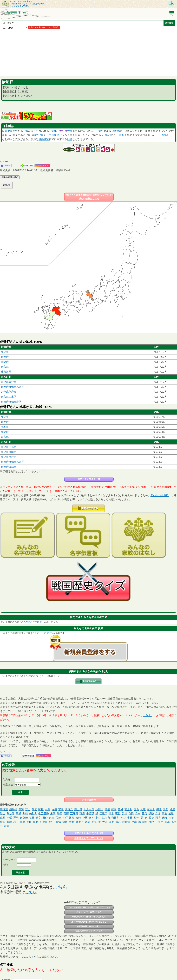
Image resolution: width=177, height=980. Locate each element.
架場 (125, 813)
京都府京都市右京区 (13, 387)
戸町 (29, 822)
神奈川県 (6, 372)
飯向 (92, 818)
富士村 (128, 809)
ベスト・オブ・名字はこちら (89, 912)
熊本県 (5, 427)
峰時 (78, 818)
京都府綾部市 (9, 467)
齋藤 (66, 813)
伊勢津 (115, 131)
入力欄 (7, 780)
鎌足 (57, 135)
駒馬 (167, 822)
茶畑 (82, 813)
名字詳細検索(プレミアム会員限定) (44, 27)
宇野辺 (4, 809)
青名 (118, 822)
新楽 (7, 826)
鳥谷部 (11, 813)
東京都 (5, 367)
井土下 (80, 822)
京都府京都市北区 (11, 402)
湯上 (3, 813)
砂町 (65, 818)
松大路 (44, 822)
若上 (28, 809)
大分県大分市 (9, 382)
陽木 (111, 813)
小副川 (99, 809)
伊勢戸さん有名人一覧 (89, 479)
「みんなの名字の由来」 (32, 622)
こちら (147, 715)
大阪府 (5, 362)
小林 (123, 818)
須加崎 (13, 809)
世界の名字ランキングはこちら (89, 931)
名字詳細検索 (89, 800)
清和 (122, 135)
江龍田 (103, 813)
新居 (145, 822)
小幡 (9, 818)
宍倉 (164, 813)
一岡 (48, 809)
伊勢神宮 (44, 139)
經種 (9, 822)
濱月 (36, 822)
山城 (26, 131)
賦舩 (151, 813)
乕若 (34, 809)
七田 (130, 818)
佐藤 (58, 818)
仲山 (52, 822)
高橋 (19, 813)
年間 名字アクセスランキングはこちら (89, 917)
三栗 (144, 813)
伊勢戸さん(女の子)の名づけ (89, 838)
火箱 (143, 809)
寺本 (138, 813)
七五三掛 (44, 813)
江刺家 (106, 818)
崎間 (114, 809)
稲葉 (171, 818)
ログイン (49, 633)
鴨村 (3, 818)
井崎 (25, 813)
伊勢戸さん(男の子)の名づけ (89, 833)
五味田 (74, 813)
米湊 (165, 818)
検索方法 (8, 785)
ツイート (5, 162)
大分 (70, 131)
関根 (41, 809)
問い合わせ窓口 (160, 495)
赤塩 (158, 813)
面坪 (151, 822)
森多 (65, 822)
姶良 (38, 818)
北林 (98, 818)
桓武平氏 (39, 135)
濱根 (72, 818)
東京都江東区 (9, 397)
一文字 (159, 822)
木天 (88, 822)
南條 (23, 822)
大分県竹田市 (9, 452)
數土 (52, 818)
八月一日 (89, 809)
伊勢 (98, 131)
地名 (70, 139)
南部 (13, 131)
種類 (5, 865)
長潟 (151, 818)
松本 (137, 818)
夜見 (118, 813)
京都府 (5, 357)
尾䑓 (59, 813)
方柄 (54, 809)
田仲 (45, 818)
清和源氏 (166, 135)
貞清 (58, 822)
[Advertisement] (88, 52)
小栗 (85, 818)
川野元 (69, 809)
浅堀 (171, 813)
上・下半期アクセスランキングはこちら (89, 922)
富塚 (61, 809)
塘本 (3, 822)
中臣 (52, 135)
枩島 (136, 809)
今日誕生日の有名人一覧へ (89, 926)
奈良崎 (24, 818)
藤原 (109, 135)
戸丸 (94, 822)
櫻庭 (172, 809)
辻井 (72, 822)
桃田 (32, 818)
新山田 (78, 809)
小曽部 (90, 813)
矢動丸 (33, 813)
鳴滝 (159, 809)
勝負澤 (126, 822)
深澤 (21, 809)
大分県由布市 (9, 447)
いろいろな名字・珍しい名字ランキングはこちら (89, 907)
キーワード (9, 860)
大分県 (63, 131)
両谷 (158, 818)
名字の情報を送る (10, 177)
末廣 (53, 813)
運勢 (16, 818)
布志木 (151, 809)
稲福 (107, 809)
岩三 (16, 822)
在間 (111, 822)
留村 (120, 809)
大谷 (105, 822)
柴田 (131, 813)
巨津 (134, 822)
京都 (7, 131)
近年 (54, 131)
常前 (166, 809)
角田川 (115, 818)
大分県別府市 (9, 392)
